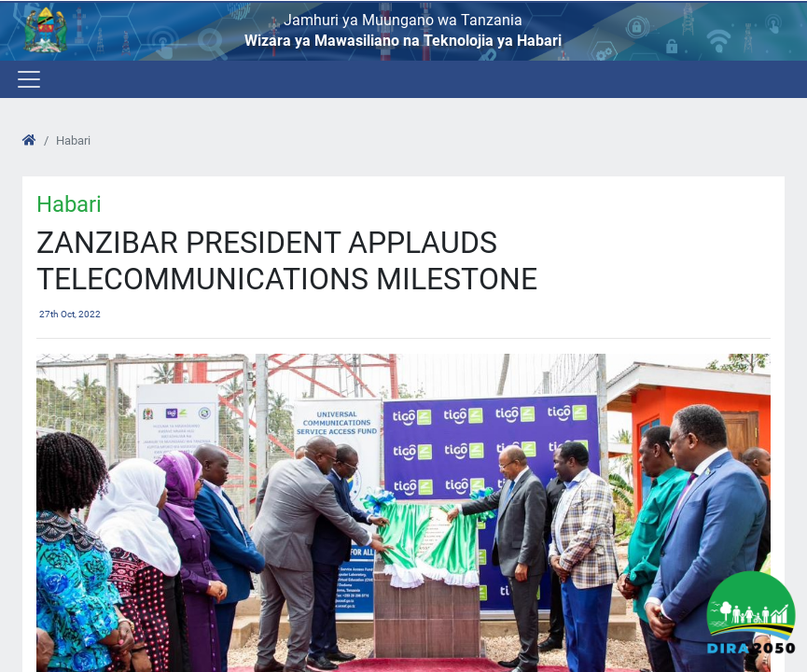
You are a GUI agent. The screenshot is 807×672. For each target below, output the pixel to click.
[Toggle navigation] (28, 79)
